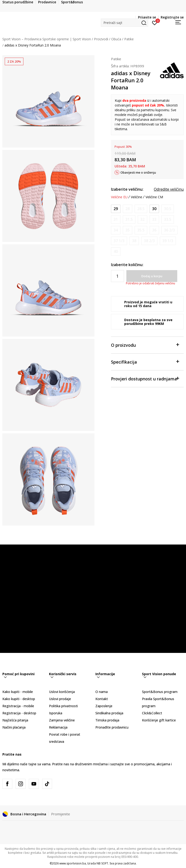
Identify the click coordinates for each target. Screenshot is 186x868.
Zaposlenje (104, 706)
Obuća (116, 39)
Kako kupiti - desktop (19, 699)
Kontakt (102, 699)
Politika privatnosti (63, 706)
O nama (102, 692)
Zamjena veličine (62, 720)
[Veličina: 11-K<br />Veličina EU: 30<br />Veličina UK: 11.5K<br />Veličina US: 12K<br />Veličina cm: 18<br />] (154, 209)
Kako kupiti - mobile (18, 692)
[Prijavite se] (155, 23)
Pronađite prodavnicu (112, 727)
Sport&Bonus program (160, 692)
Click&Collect (152, 713)
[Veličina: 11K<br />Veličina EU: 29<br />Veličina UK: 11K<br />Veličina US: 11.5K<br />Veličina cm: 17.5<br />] (116, 209)
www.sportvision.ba (73, 863)
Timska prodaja (107, 720)
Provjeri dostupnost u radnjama (145, 378)
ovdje (158, 115)
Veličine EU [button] (119, 197)
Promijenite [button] (61, 814)
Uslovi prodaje (60, 699)
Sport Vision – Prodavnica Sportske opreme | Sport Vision (47, 39)
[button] (124, 23)
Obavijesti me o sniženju (138, 172)
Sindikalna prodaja (109, 713)
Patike (129, 39)
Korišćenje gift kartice (159, 720)
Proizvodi (101, 39)
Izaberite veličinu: (127, 189)
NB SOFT (102, 863)
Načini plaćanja (14, 727)
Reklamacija (58, 727)
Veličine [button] (137, 197)
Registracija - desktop (19, 713)
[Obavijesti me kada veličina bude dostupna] (128, 209)
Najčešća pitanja (15, 720)
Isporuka (56, 713)
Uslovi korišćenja (62, 692)
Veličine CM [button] (154, 197)
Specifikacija (145, 362)
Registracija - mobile (18, 706)
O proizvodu (145, 345)
